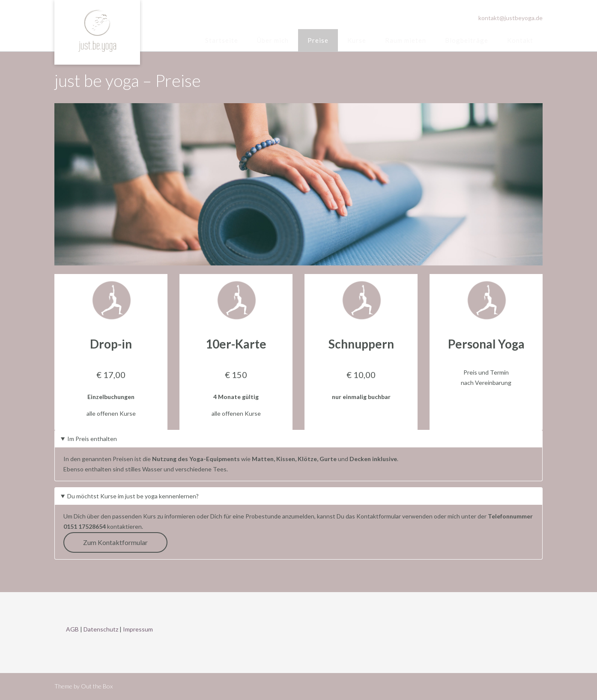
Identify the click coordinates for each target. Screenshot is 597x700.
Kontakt (520, 40)
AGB (72, 629)
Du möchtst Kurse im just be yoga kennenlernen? (133, 496)
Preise (318, 40)
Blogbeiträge (467, 40)
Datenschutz (101, 629)
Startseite (222, 40)
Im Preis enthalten (92, 439)
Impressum (138, 629)
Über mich (273, 40)
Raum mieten (406, 40)
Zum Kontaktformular (115, 542)
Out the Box (97, 686)
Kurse (357, 40)
